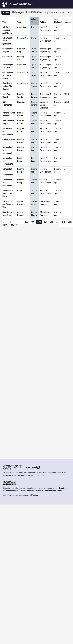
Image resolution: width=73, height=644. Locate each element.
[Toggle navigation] (68, 4)
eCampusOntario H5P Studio (17, 4)
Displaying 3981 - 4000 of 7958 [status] (58, 13)
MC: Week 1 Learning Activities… (8, 30)
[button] (6, 13)
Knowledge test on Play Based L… (8, 86)
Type (19, 22)
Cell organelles (9, 139)
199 (33, 222)
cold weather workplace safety (8, 75)
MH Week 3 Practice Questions (7, 41)
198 (26, 222)
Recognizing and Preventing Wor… (9, 204)
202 (52, 222)
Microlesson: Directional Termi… (8, 194)
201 (45, 222)
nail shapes (7, 57)
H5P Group (34, 495)
